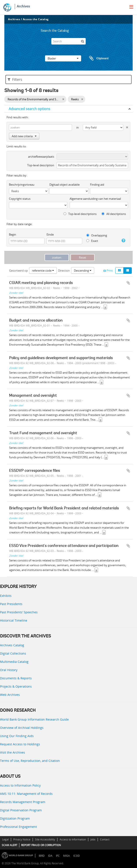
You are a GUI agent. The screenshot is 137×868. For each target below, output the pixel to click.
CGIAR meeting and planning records (41, 283)
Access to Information (73, 839)
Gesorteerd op (18, 271)
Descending (83, 271)
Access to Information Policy (20, 785)
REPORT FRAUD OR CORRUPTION (41, 845)
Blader (63, 58)
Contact (105, 839)
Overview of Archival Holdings (22, 728)
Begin (13, 234)
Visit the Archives (13, 752)
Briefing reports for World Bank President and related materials (64, 508)
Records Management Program (23, 802)
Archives (23, 7)
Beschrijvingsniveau (22, 185)
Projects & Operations (16, 686)
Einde (50, 234)
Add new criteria (24, 136)
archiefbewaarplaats (41, 157)
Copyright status (20, 199)
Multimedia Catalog (14, 662)
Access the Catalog (36, 19)
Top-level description (41, 165)
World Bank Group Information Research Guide (34, 719)
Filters (15, 79)
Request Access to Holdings (20, 744)
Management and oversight (33, 396)
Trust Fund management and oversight (43, 433)
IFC (58, 856)
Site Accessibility (45, 839)
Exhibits (6, 596)
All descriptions (114, 214)
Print (108, 271)
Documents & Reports (16, 678)
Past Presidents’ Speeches (19, 612)
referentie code (43, 271)
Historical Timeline (14, 620)
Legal (5, 839)
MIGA (66, 856)
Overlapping (97, 235)
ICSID (77, 856)
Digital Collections (13, 653)
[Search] (68, 41)
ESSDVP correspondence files (35, 471)
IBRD (42, 856)
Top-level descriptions (80, 214)
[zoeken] (82, 41)
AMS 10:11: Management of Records (26, 794)
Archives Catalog (12, 645)
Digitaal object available (64, 185)
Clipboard (97, 58)
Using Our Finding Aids (17, 736)
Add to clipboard (128, 283)
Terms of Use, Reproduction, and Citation (30, 761)
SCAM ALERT (10, 845)
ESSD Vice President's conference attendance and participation (64, 546)
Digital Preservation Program (21, 810)
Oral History (9, 670)
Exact (92, 241)
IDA (50, 856)
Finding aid (97, 185)
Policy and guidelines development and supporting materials (61, 358)
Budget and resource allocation (36, 321)
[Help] (123, 241)
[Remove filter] (63, 99)
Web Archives (10, 695)
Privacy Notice (22, 839)
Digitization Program (15, 818)
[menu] (131, 7)
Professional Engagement (18, 827)
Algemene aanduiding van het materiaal (95, 199)
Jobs (93, 839)
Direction (64, 271)
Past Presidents (11, 604)
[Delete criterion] (126, 126)
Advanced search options (29, 109)
